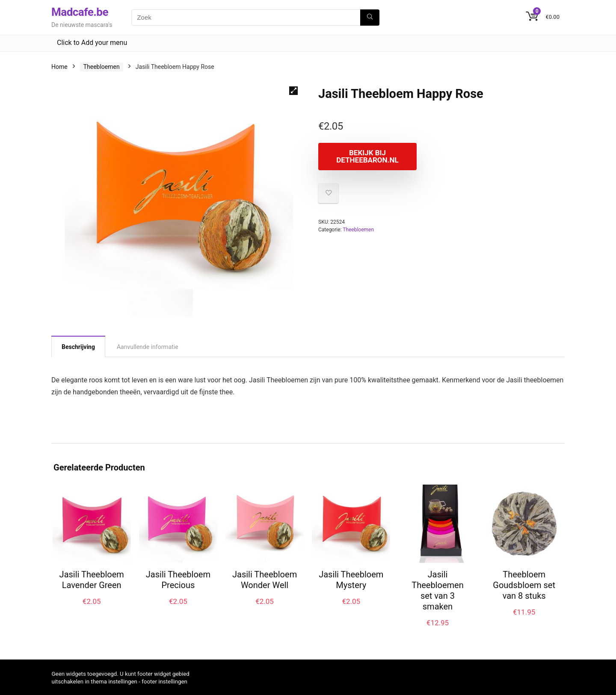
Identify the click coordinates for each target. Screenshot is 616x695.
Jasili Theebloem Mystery (351, 580)
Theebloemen (102, 67)
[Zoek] (370, 18)
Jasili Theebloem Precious (178, 580)
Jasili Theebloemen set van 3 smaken (437, 590)
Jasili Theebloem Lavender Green (92, 580)
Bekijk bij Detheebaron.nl (367, 156)
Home (59, 67)
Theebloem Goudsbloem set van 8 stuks (524, 585)
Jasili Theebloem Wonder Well (265, 580)
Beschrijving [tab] (78, 347)
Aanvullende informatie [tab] (148, 347)
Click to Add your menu (92, 43)
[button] (293, 91)
